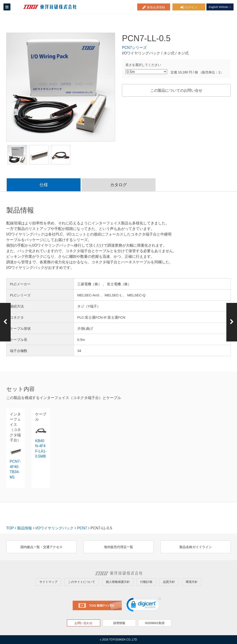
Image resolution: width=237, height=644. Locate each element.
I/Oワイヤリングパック (55, 528)
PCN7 (82, 528)
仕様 (44, 185)
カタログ (118, 185)
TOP (10, 528)
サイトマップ (48, 582)
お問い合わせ (84, 623)
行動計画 (146, 582)
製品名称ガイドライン (196, 547)
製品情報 (25, 528)
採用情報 (119, 623)
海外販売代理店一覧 (118, 547)
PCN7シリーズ (134, 48)
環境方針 (192, 582)
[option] (61, 87)
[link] (144, 606)
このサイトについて (82, 582)
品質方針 (169, 582)
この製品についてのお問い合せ (176, 90)
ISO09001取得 (155, 623)
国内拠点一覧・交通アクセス (41, 547)
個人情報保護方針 (118, 582)
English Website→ (220, 7)
